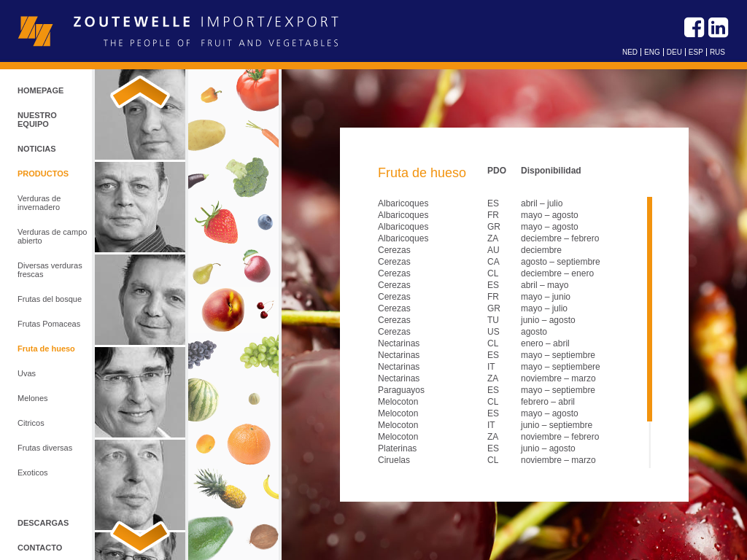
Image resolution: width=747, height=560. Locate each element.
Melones (33, 398)
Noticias (37, 149)
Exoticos (33, 472)
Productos (43, 174)
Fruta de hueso (46, 349)
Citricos (31, 423)
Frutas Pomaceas (49, 324)
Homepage (40, 90)
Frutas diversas (45, 448)
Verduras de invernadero (39, 203)
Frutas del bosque (50, 299)
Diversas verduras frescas (50, 270)
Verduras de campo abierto (52, 236)
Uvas (27, 373)
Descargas (43, 523)
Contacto (40, 548)
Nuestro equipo (37, 120)
